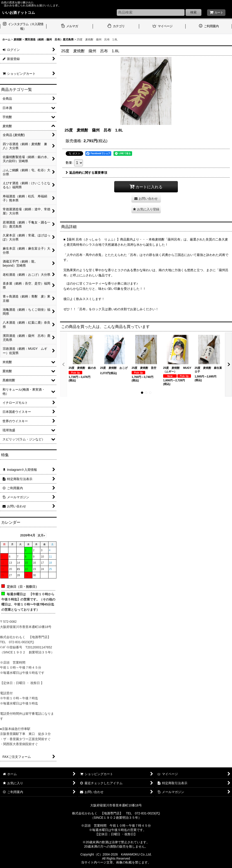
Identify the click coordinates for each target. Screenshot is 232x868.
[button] (146, 209)
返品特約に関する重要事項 (86, 173)
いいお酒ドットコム (19, 12)
